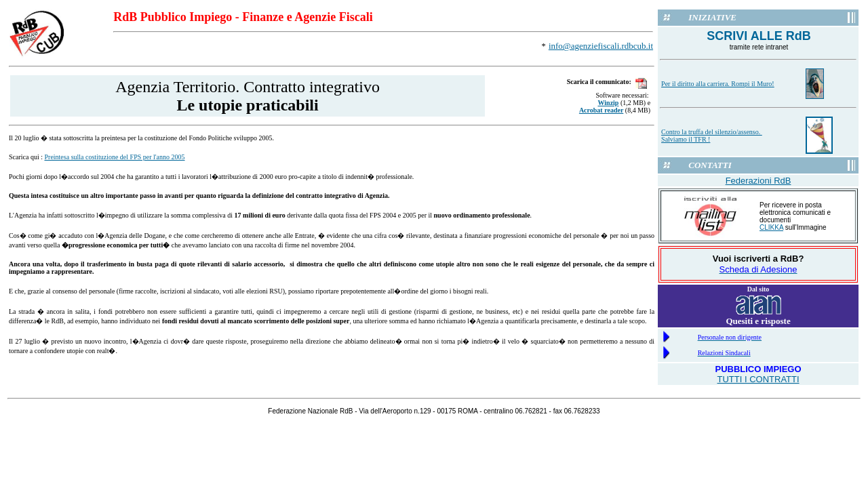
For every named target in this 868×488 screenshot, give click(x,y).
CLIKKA (771, 227)
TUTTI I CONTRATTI (758, 379)
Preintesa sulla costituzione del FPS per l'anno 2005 (114, 157)
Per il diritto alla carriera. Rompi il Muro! (718, 84)
